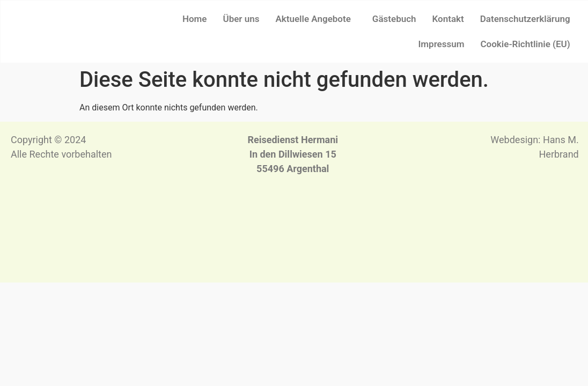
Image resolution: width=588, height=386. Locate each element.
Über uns (241, 19)
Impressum (441, 44)
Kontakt (448, 19)
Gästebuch (394, 19)
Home (195, 19)
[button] (315, 19)
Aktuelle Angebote (313, 19)
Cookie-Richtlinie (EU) (525, 44)
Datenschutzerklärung (525, 19)
